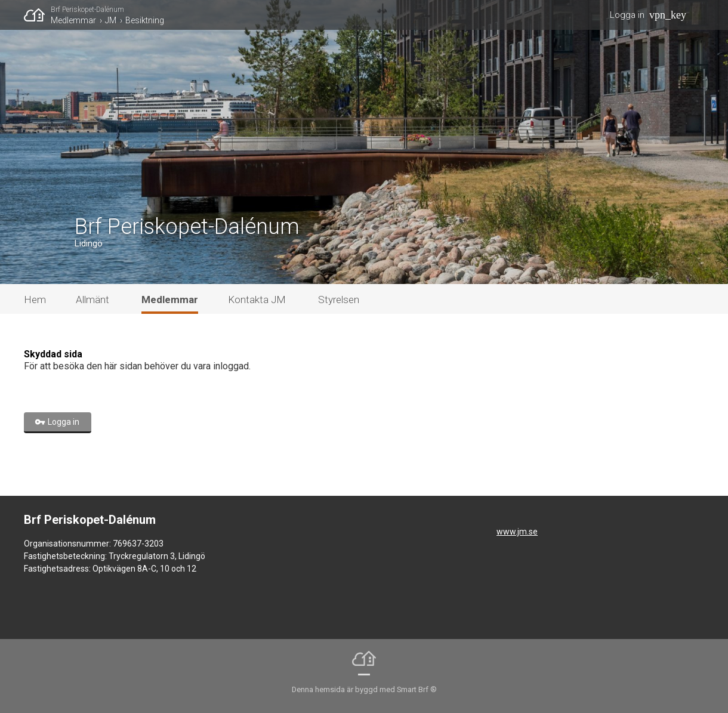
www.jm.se (517, 532)
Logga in (627, 15)
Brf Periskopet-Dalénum (87, 10)
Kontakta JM (257, 300)
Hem (35, 300)
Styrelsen (339, 300)
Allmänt (92, 300)
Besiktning (145, 20)
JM (111, 20)
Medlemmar (73, 20)
